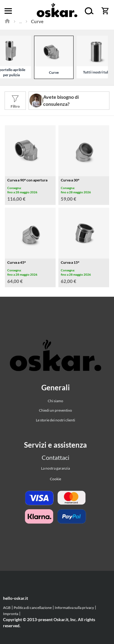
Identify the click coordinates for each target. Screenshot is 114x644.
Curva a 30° (70, 180)
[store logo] (57, 11)
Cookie (55, 479)
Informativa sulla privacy (74, 608)
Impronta (11, 614)
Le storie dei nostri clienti (55, 420)
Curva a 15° (70, 262)
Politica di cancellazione (33, 608)
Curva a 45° (17, 262)
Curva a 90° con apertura (27, 180)
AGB (7, 608)
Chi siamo (55, 401)
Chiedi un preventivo (55, 410)
